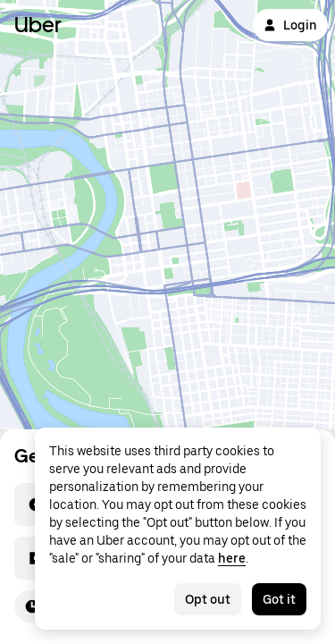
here (232, 558)
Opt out (208, 599)
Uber (38, 25)
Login (290, 25)
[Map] (167, 215)
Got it (279, 599)
